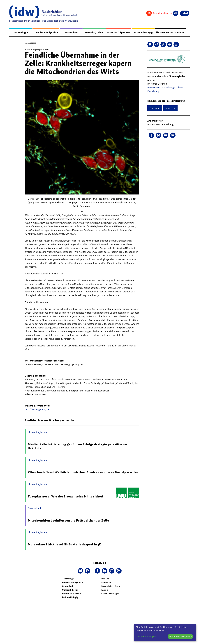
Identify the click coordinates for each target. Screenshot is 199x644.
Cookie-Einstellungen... (146, 636)
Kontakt (105, 590)
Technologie (21, 33)
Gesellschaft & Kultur (46, 33)
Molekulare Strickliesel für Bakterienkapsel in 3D (65, 544)
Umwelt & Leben (94, 33)
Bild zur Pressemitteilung (160, 124)
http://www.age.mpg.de (37, 409)
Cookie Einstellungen (110, 594)
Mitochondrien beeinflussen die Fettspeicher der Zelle (68, 520)
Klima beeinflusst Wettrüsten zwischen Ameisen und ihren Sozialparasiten (83, 472)
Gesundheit (71, 33)
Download (85, 206)
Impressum (106, 582)
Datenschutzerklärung (111, 586)
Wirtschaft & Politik (119, 33)
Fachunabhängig (143, 33)
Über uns (105, 579)
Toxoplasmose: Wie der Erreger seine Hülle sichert (66, 496)
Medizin (170, 108)
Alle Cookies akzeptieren (180, 636)
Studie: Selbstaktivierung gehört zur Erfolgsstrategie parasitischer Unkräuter (78, 446)
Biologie (155, 108)
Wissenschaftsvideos (170, 33)
